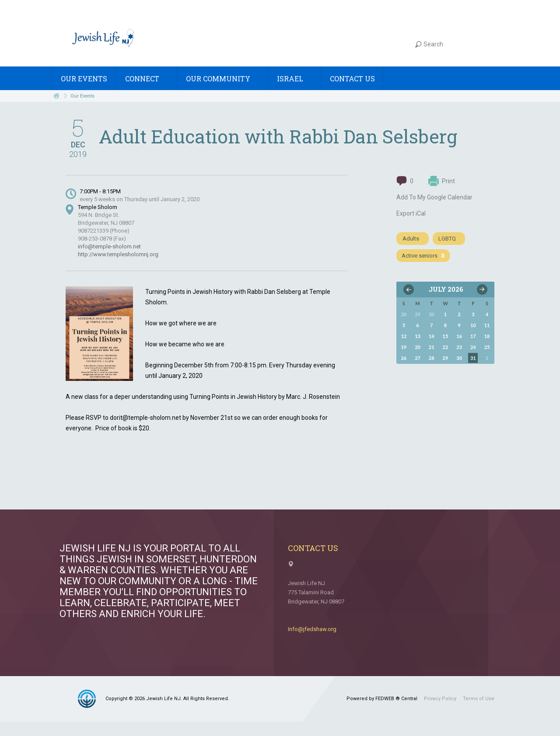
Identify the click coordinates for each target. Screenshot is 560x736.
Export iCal (411, 213)
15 (446, 336)
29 (446, 358)
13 (418, 336)
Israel (294, 78)
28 (432, 358)
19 (404, 347)
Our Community (222, 78)
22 (446, 347)
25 (487, 347)
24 (473, 347)
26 (404, 358)
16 (459, 336)
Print (442, 181)
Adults (411, 239)
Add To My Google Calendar (434, 197)
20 (418, 347)
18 (487, 336)
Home (56, 96)
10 (473, 325)
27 (418, 358)
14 (432, 336)
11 (487, 325)
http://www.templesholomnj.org (118, 254)
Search (429, 44)
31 (473, 358)
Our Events (84, 78)
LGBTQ (447, 239)
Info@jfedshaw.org (312, 629)
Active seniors (423, 256)
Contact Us (352, 78)
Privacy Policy (440, 699)
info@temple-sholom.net (109, 246)
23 (459, 347)
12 (404, 336)
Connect (147, 78)
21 (432, 347)
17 (473, 336)
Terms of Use (479, 699)
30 (459, 358)
